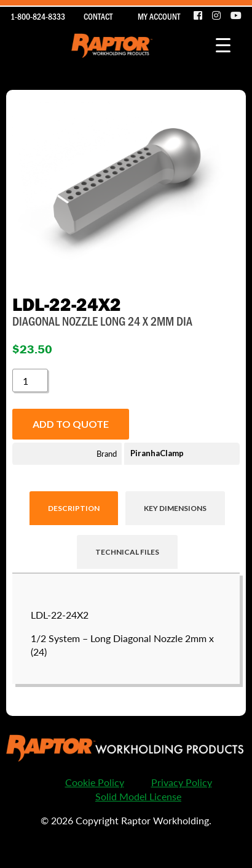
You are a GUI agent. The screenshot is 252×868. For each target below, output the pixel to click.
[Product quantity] (30, 380)
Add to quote (71, 424)
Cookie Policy (95, 782)
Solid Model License (138, 796)
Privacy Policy (182, 782)
